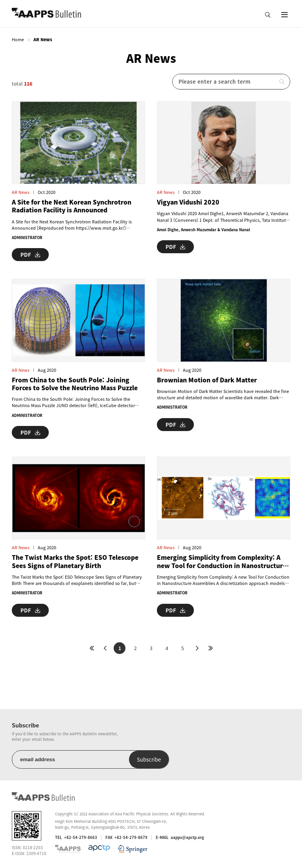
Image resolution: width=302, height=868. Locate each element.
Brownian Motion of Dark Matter (207, 380)
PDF (30, 255)
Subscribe (149, 759)
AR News (21, 192)
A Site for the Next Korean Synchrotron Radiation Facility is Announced (72, 206)
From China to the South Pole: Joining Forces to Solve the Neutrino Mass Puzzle (75, 384)
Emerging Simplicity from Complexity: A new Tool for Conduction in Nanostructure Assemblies (222, 562)
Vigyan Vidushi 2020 (188, 202)
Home (18, 39)
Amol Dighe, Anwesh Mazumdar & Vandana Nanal (203, 230)
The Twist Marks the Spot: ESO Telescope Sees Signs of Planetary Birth (75, 562)
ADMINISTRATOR (27, 238)
